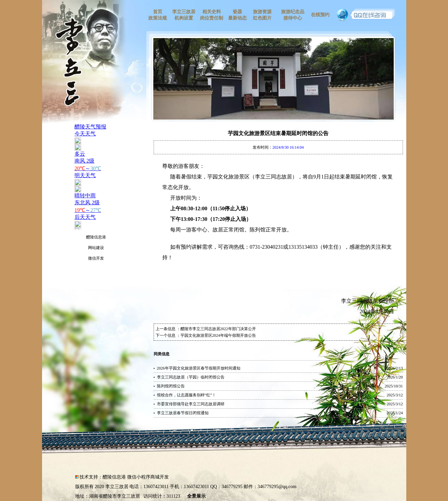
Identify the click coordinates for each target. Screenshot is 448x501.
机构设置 (184, 18)
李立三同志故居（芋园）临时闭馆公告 (191, 377)
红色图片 (262, 18)
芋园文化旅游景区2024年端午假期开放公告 (218, 335)
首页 (158, 12)
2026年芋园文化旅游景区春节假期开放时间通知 (199, 368)
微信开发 (96, 258)
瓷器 (237, 12)
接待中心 (293, 18)
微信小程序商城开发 (148, 477)
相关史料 (212, 12)
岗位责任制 (212, 18)
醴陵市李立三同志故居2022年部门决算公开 (218, 329)
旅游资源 (262, 12)
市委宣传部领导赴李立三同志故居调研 (191, 404)
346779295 (232, 487)
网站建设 (96, 248)
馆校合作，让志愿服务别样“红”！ (187, 395)
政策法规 (158, 18)
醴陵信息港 (96, 237)
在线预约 (320, 15)
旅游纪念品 (293, 12)
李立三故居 (184, 12)
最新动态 (237, 18)
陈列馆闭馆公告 (171, 386)
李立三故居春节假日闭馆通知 (183, 413)
